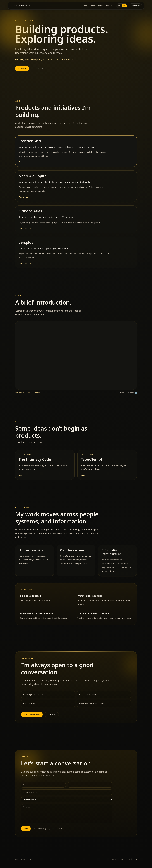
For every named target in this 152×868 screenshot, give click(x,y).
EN (124, 6)
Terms (114, 859)
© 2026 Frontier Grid (23, 859)
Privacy (122, 859)
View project (25, 165)
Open (22, 478)
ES (119, 6)
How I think (110, 6)
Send (26, 831)
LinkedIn (130, 859)
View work (22, 68)
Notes (100, 6)
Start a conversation (32, 717)
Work (86, 6)
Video (93, 6)
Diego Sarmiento (20, 6)
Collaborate (135, 6)
